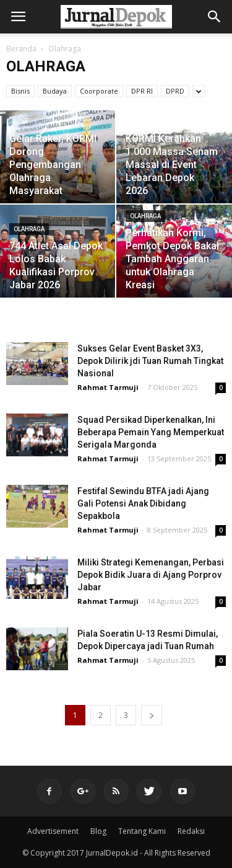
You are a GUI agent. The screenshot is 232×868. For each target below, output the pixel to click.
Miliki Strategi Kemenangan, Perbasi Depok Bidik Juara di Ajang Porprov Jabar (151, 575)
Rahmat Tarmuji (108, 387)
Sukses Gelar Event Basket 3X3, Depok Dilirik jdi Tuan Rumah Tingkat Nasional (150, 361)
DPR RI (142, 91)
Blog (98, 831)
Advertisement (53, 831)
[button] (215, 17)
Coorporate (99, 91)
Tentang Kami (142, 831)
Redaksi (191, 831)
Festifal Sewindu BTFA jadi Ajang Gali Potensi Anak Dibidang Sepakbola (143, 503)
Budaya (55, 91)
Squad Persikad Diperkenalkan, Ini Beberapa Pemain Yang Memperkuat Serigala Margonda (151, 432)
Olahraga (29, 229)
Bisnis (20, 91)
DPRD (175, 91)
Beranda (21, 49)
